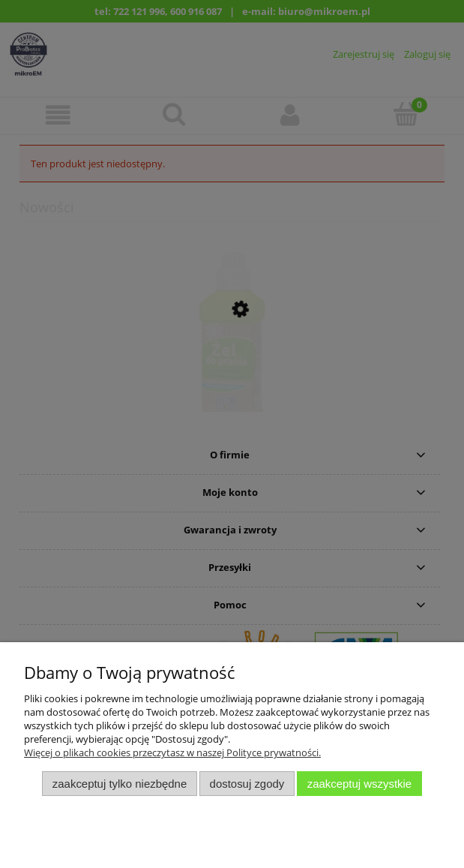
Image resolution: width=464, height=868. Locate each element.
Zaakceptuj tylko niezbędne (120, 784)
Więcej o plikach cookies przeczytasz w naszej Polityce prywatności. (172, 752)
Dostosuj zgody (247, 784)
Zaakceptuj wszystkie (359, 784)
